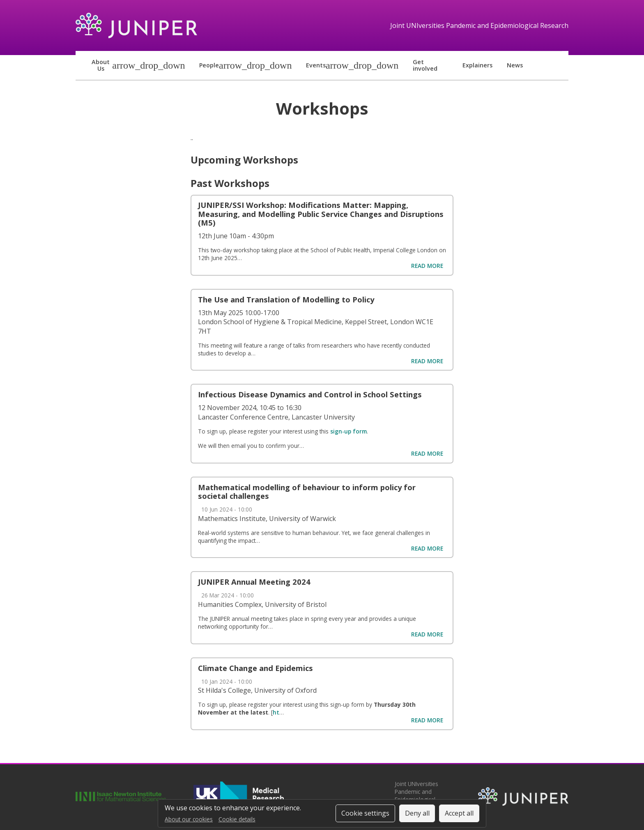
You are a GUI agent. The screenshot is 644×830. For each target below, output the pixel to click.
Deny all (417, 813)
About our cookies (189, 819)
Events (316, 65)
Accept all (459, 813)
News (515, 65)
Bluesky (543, 66)
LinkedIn (556, 66)
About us (101, 65)
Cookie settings (365, 813)
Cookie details (237, 819)
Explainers (477, 65)
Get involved (425, 65)
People (209, 65)
